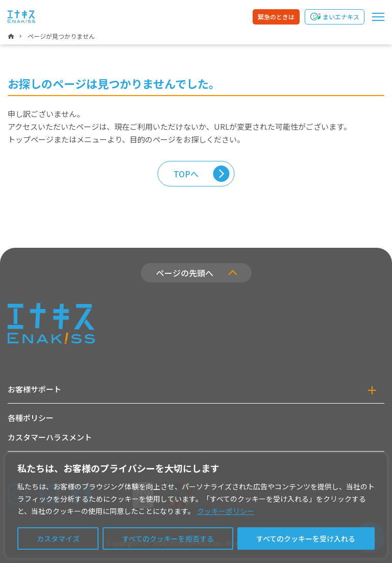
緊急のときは (276, 17)
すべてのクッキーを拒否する (168, 538)
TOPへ (186, 174)
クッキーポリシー (226, 511)
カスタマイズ (58, 538)
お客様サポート (34, 389)
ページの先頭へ (185, 273)
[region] (196, 506)
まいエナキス (341, 17)
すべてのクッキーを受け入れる (306, 538)
